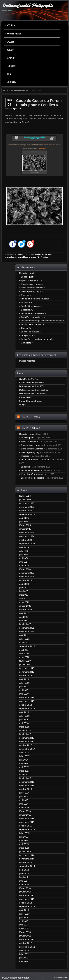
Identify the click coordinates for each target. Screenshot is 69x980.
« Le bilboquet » (27, 277)
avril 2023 (24, 598)
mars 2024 (24, 565)
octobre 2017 (25, 745)
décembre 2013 (27, 895)
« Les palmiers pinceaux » (32, 324)
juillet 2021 (24, 639)
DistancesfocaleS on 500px (32, 386)
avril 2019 (24, 694)
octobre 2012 (25, 943)
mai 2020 (24, 650)
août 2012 (24, 950)
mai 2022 (24, 621)
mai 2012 (24, 961)
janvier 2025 (25, 529)
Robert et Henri (26, 273)
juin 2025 (24, 521)
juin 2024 (24, 554)
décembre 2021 (27, 628)
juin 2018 (24, 720)
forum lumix (47, 254)
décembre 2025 (27, 503)
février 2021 (25, 642)
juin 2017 (24, 760)
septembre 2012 (27, 947)
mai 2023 (24, 595)
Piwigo (22, 405)
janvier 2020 (25, 664)
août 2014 (24, 870)
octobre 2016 (25, 789)
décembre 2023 (27, 573)
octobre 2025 (25, 511)
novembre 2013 (27, 899)
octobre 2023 (25, 580)
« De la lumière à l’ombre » (32, 288)
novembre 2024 (27, 536)
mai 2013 (24, 921)
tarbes (46, 257)
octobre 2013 (25, 903)
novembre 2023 (27, 577)
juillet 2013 (24, 914)
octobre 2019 (25, 675)
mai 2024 (24, 558)
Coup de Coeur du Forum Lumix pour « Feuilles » (39, 103)
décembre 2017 (27, 738)
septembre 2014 (27, 866)
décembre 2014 (27, 855)
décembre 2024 (27, 532)
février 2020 (25, 661)
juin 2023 (24, 591)
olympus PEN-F (35, 257)
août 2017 (24, 753)
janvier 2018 (25, 734)
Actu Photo (19, 254)
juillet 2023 (24, 587)
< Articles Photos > (14, 33)
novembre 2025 (27, 507)
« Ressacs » (25, 295)
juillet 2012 (24, 954)
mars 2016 (24, 807)
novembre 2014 (27, 859)
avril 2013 (24, 925)
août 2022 (24, 613)
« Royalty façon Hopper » (31, 284)
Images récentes (27, 361)
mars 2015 (24, 848)
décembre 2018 (27, 697)
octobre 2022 (25, 610)
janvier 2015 (25, 851)
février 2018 (25, 730)
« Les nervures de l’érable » (32, 313)
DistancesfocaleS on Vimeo (32, 394)
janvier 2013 (25, 936)
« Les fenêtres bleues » (30, 306)
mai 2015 (24, 840)
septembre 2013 (27, 906)
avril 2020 (24, 654)
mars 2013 (24, 928)
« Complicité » (26, 343)
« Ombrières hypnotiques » (32, 317)
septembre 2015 (27, 829)
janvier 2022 (25, 624)
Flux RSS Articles (30, 428)
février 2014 (25, 888)
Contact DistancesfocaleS (32, 382)
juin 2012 (24, 958)
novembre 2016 (27, 785)
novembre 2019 (27, 672)
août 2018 (24, 712)
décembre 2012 (27, 939)
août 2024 (24, 547)
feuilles (38, 254)
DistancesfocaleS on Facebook (34, 390)
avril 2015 (24, 844)
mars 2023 (24, 602)
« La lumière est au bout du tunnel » (36, 339)
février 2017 (25, 774)
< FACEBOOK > (11, 66)
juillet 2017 (24, 756)
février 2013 (25, 932)
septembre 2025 (27, 514)
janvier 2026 (25, 499)
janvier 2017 (25, 778)
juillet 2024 (24, 551)
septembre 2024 (27, 544)
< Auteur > (10, 50)
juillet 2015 (24, 833)
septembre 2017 (27, 749)
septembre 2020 (27, 646)
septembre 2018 (27, 708)
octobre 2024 (25, 540)
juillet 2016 (24, 793)
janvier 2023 (25, 606)
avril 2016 (24, 804)
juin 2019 (24, 687)
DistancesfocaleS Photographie (27, 6)
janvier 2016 (25, 815)
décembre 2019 (27, 668)
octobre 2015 (25, 826)
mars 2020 (24, 657)
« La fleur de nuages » (30, 332)
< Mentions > (11, 82)
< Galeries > (10, 42)
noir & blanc (23, 257)
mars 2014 (24, 884)
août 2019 (24, 679)
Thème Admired (61, 978)
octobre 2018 (25, 705)
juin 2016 (24, 796)
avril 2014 (24, 881)
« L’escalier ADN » (28, 310)
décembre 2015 (27, 818)
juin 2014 (24, 877)
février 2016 (25, 811)
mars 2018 (24, 727)
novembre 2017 (27, 741)
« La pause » (25, 302)
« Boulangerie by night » (31, 291)
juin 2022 (24, 617)
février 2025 (25, 525)
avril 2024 (24, 562)
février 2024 (25, 569)
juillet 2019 (24, 683)
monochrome (11, 257)
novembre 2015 (27, 822)
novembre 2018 (27, 701)
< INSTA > (9, 74)
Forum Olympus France (30, 401)
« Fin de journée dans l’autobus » (35, 299)
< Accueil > (10, 25)
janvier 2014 (25, 892)
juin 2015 (24, 837)
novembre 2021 (27, 631)
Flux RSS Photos (30, 417)
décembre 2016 (27, 782)
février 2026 (25, 496)
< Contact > (10, 58)
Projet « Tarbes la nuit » (30, 280)
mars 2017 (24, 771)
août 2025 (24, 518)
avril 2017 (24, 767)
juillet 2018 (24, 716)
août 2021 (24, 635)
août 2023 (24, 584)
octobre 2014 (25, 862)
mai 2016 (24, 800)
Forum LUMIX (26, 397)
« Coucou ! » (25, 328)
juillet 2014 (24, 873)
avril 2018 (24, 723)
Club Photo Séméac (29, 379)
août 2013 (24, 910)
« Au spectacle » (27, 335)
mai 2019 (24, 690)
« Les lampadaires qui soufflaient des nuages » (42, 321)
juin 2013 (24, 917)
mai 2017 (24, 763)
